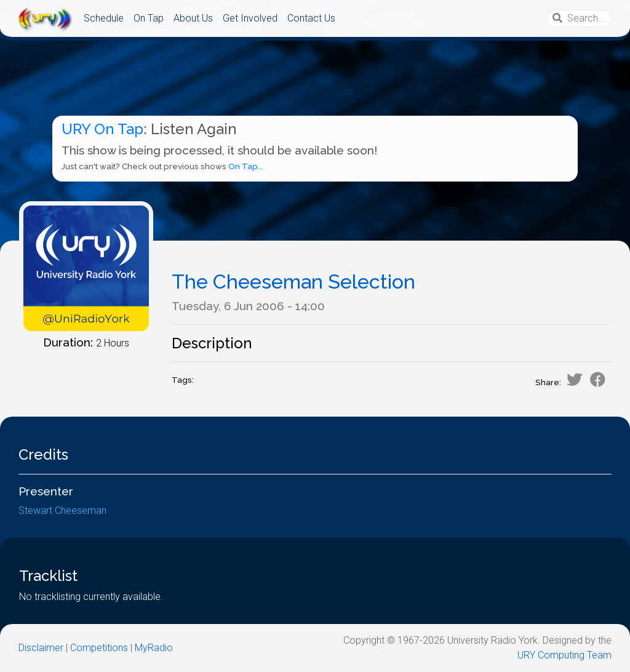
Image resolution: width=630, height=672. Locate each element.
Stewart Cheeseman (62, 510)
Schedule (104, 18)
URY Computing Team (564, 655)
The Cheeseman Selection (293, 282)
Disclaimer (41, 648)
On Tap (149, 18)
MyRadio (154, 648)
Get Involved (250, 18)
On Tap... (246, 166)
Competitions (99, 648)
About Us (193, 18)
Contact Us (311, 18)
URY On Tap (102, 129)
